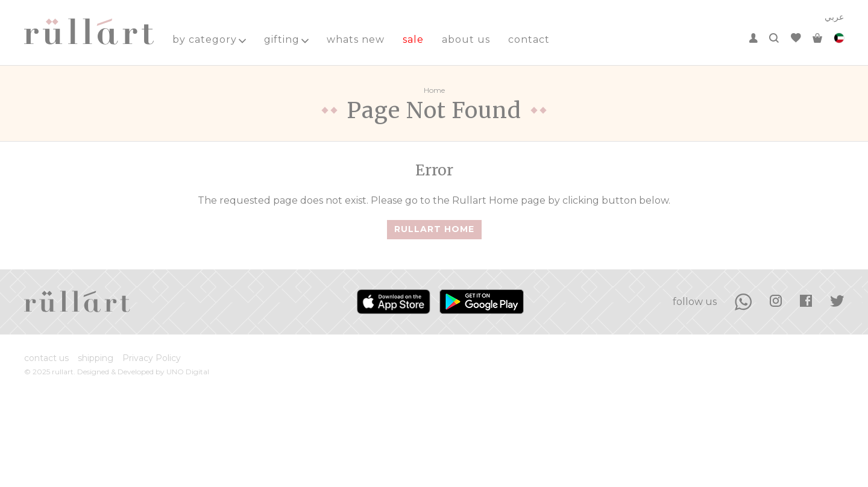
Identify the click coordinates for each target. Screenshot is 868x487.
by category (209, 39)
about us (466, 39)
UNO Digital (188, 372)
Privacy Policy (152, 358)
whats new (356, 39)
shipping (96, 358)
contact (529, 39)
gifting (286, 39)
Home (434, 90)
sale (413, 39)
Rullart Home (434, 229)
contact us (46, 358)
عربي (834, 17)
